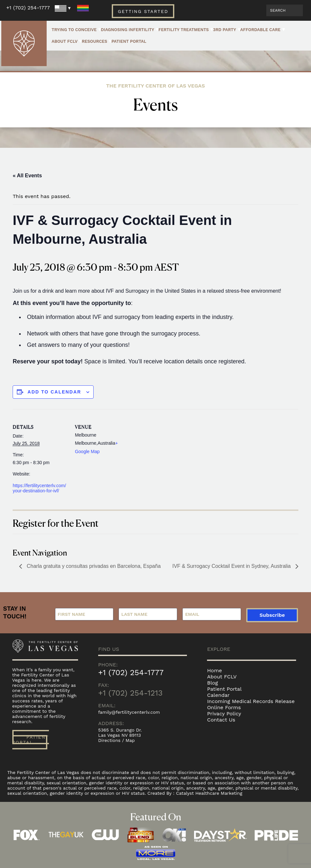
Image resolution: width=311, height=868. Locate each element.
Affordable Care (260, 30)
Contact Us (221, 720)
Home (214, 670)
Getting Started (143, 11)
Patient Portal (129, 41)
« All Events (27, 176)
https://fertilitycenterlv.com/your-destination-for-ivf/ (39, 488)
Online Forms (224, 707)
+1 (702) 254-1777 (28, 8)
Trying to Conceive (74, 30)
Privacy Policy (224, 714)
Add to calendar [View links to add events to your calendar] (54, 392)
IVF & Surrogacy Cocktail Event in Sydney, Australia (232, 566)
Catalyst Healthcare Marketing (209, 793)
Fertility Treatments (184, 30)
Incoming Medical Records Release (251, 701)
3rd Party (224, 30)
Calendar (218, 695)
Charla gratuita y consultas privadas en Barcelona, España (93, 566)
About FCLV (64, 41)
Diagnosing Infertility (127, 30)
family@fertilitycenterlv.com (129, 712)
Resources (94, 41)
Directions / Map (116, 740)
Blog (212, 683)
